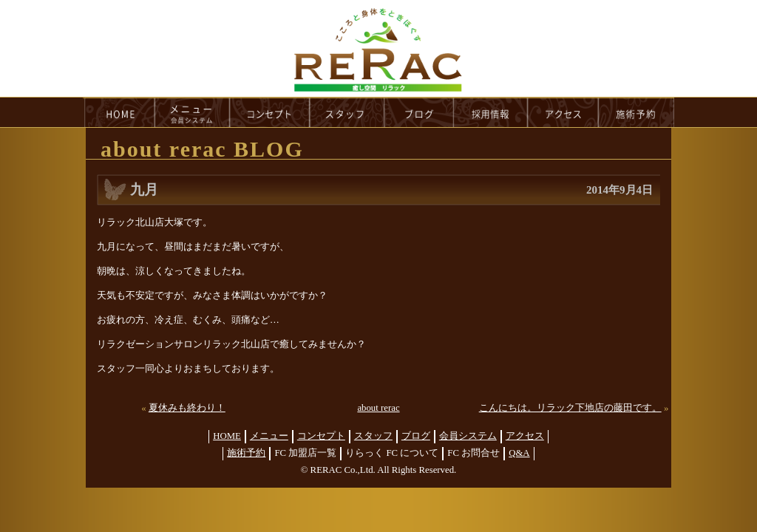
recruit (491, 112)
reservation (637, 112)
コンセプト (321, 436)
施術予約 (246, 453)
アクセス (525, 436)
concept (270, 112)
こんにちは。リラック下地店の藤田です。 (570, 408)
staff (347, 112)
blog (419, 112)
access (563, 112)
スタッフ (373, 436)
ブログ (416, 436)
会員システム (468, 436)
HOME (119, 112)
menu (192, 112)
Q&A (519, 453)
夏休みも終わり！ (187, 408)
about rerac (378, 408)
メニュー (269, 436)
